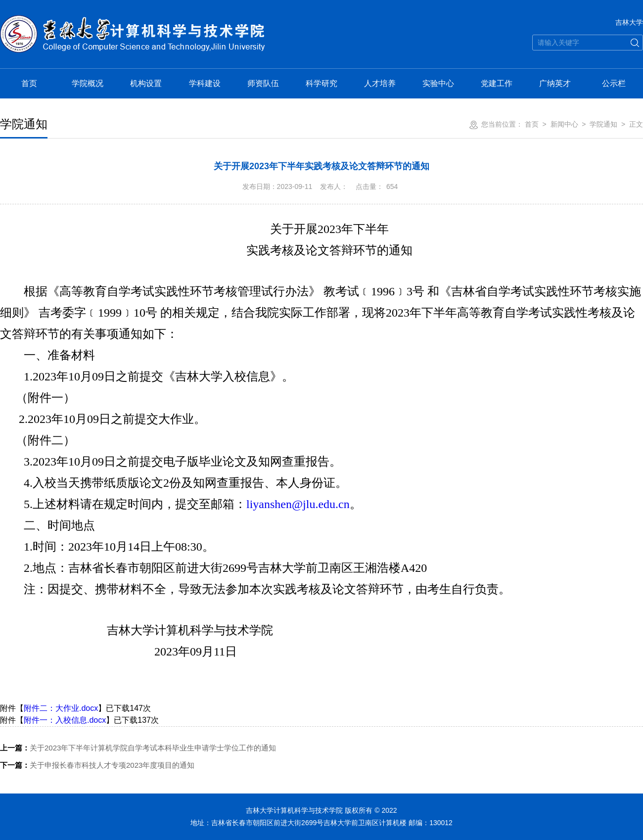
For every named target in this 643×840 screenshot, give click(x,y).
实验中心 (438, 83)
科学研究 (321, 83)
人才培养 (380, 83)
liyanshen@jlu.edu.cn (298, 504)
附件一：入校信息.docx (65, 720)
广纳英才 (555, 83)
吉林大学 (629, 22)
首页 (29, 83)
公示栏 (614, 83)
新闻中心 (564, 124)
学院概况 (88, 83)
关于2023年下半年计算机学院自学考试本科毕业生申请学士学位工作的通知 (138, 748)
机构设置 (146, 83)
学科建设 (205, 83)
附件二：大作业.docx (61, 708)
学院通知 (603, 124)
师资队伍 (263, 83)
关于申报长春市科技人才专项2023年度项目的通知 (97, 765)
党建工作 (497, 83)
